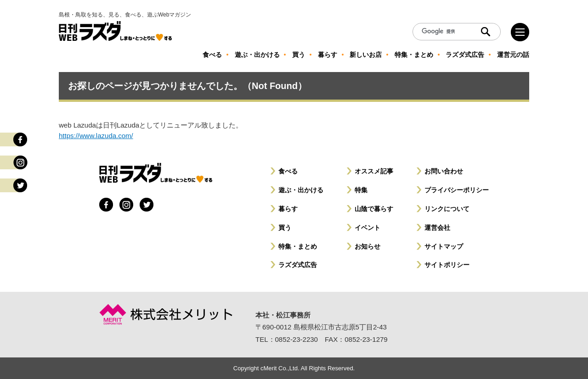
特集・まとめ (298, 246)
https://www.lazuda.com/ (96, 136)
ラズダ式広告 (298, 265)
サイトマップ (444, 246)
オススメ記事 (374, 171)
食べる (288, 171)
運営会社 (437, 228)
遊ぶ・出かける (301, 190)
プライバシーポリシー (457, 190)
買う (285, 228)
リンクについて (447, 209)
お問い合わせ (444, 171)
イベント (367, 228)
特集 (361, 190)
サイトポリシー (447, 265)
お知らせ (367, 246)
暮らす (288, 209)
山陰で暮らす (374, 209)
